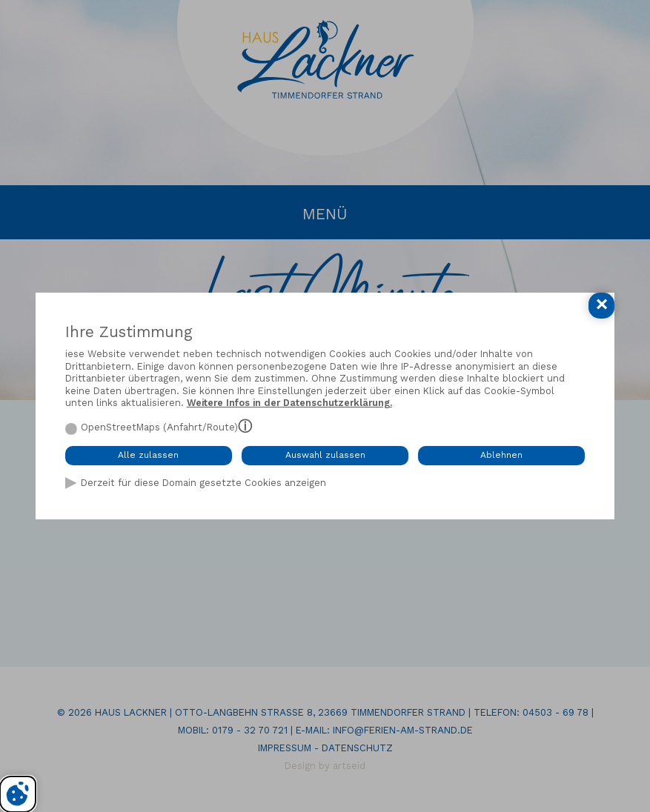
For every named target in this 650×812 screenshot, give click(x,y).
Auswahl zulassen (325, 455)
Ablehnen (501, 455)
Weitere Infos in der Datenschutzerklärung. (289, 403)
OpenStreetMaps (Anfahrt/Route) (159, 427)
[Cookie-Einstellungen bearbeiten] (18, 794)
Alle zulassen (148, 455)
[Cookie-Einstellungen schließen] (601, 306)
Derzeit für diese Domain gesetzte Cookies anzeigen (203, 483)
